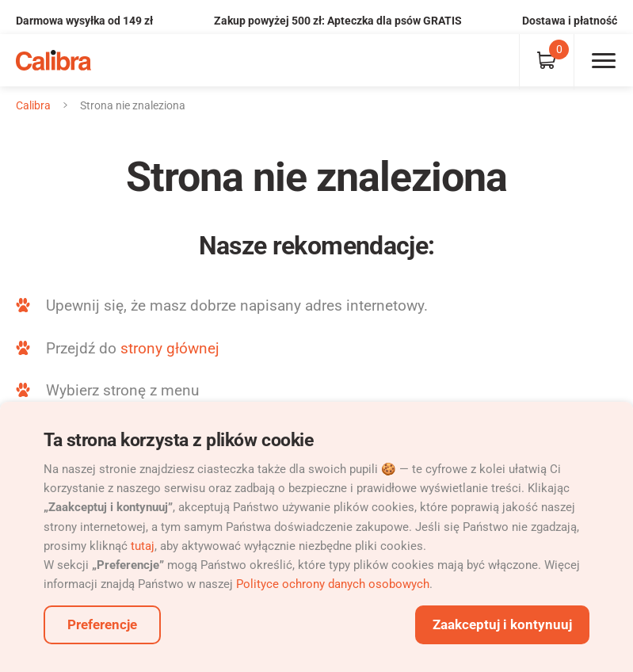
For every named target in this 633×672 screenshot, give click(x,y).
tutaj (143, 546)
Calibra (33, 105)
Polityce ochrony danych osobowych (333, 584)
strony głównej (170, 348)
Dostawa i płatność (570, 21)
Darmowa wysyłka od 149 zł (84, 21)
